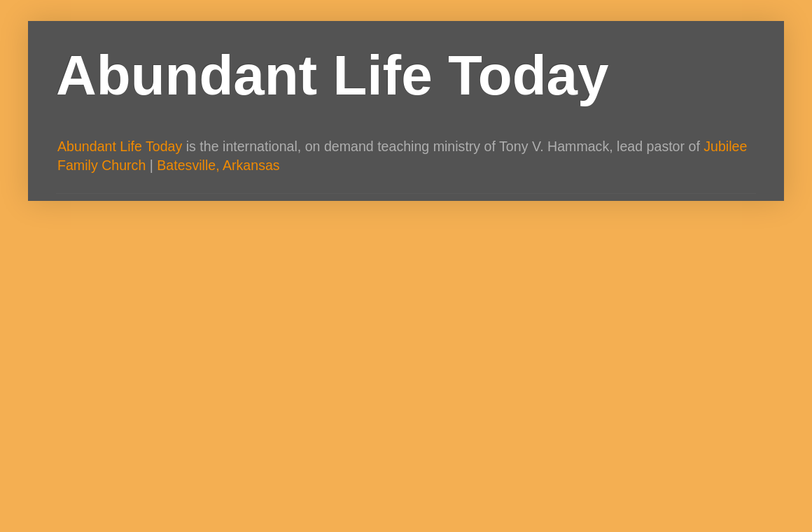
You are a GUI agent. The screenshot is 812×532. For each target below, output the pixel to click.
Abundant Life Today (332, 75)
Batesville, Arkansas (218, 165)
